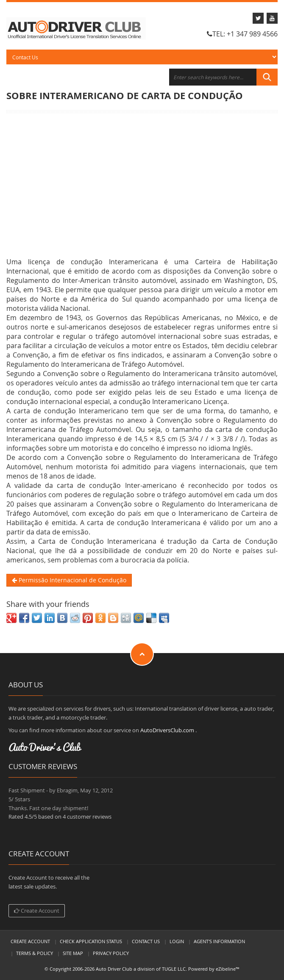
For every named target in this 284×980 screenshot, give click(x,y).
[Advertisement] (142, 185)
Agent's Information (219, 941)
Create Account (37, 911)
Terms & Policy (35, 953)
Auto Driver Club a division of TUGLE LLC (141, 969)
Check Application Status (91, 941)
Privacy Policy (111, 953)
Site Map (73, 953)
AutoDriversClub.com (167, 730)
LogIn (177, 941)
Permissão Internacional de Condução (69, 580)
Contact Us (146, 941)
